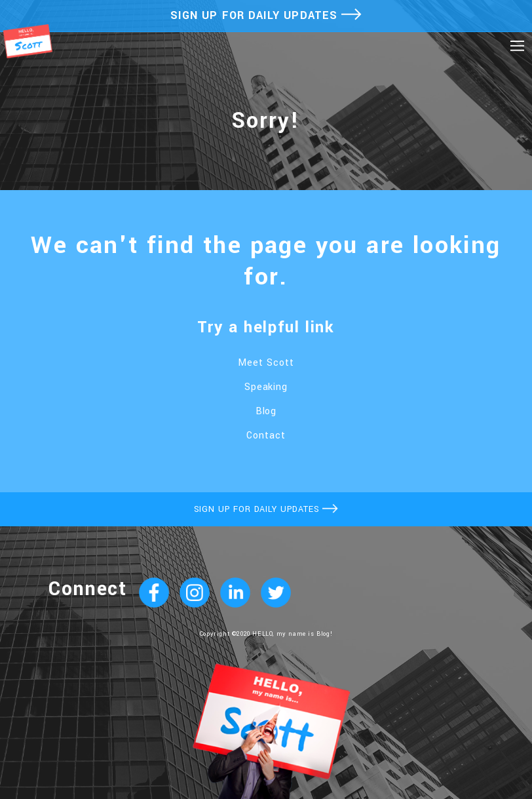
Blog (266, 411)
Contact (266, 436)
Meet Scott (266, 363)
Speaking (266, 387)
